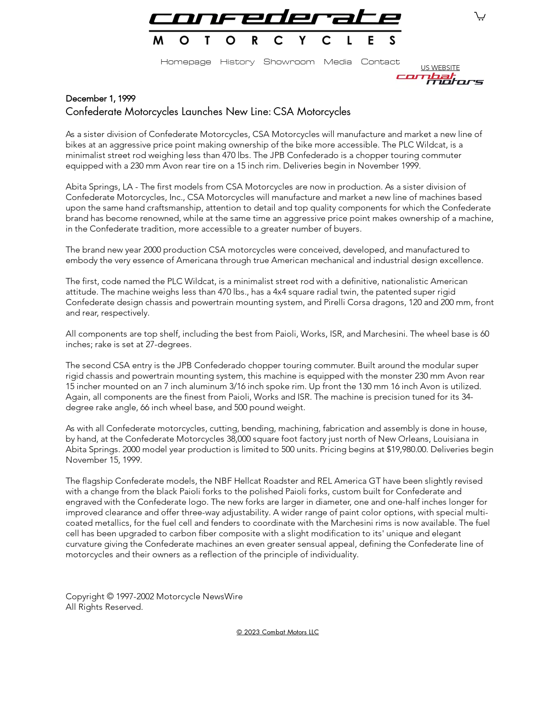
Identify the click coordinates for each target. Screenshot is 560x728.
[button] (480, 16)
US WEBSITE (440, 68)
